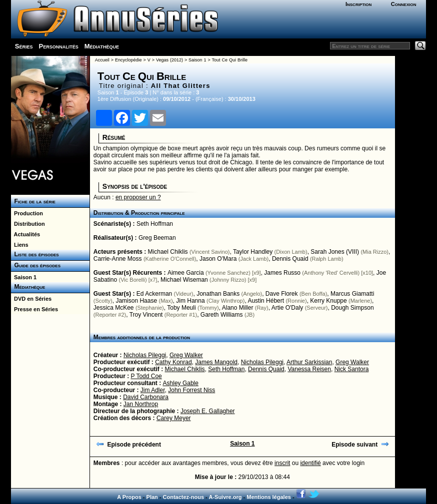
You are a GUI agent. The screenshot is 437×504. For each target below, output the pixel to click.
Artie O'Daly (287, 308)
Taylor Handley (253, 252)
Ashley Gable (181, 383)
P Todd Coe (146, 376)
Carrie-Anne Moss (118, 259)
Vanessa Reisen (309, 369)
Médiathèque (102, 46)
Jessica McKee (114, 308)
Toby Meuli (181, 308)
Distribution (28, 224)
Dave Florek (282, 294)
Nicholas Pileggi (145, 355)
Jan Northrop (141, 404)
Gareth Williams (222, 315)
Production (27, 213)
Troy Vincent (146, 315)
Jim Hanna (190, 301)
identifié (310, 463)
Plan (152, 497)
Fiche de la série (33, 201)
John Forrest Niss (191, 390)
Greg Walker (186, 355)
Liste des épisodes (35, 254)
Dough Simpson (352, 308)
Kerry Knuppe (328, 301)
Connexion (404, 4)
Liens (20, 245)
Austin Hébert (266, 301)
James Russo (282, 273)
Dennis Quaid (290, 259)
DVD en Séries (31, 299)
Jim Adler (153, 390)
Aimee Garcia (186, 273)
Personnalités (59, 46)
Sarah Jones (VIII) (335, 252)
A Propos (129, 497)
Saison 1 (24, 277)
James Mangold (216, 362)
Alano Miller (238, 308)
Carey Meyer (174, 418)
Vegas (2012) (169, 60)
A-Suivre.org (225, 497)
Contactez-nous (184, 497)
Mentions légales (269, 497)
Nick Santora (352, 369)
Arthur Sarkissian (309, 362)
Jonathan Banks (218, 294)
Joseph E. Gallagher (208, 411)
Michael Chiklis (168, 252)
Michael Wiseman (184, 280)
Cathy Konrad (173, 362)
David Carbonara (146, 397)
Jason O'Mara (218, 259)
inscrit (282, 463)
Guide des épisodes (36, 265)
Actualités (25, 234)
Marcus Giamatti (352, 294)
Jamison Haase (136, 301)
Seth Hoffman (155, 224)
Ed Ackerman (154, 294)
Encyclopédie (128, 60)
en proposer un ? (138, 197)
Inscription (358, 4)
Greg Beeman (157, 238)
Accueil (102, 60)
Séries (24, 46)
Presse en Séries (34, 309)
